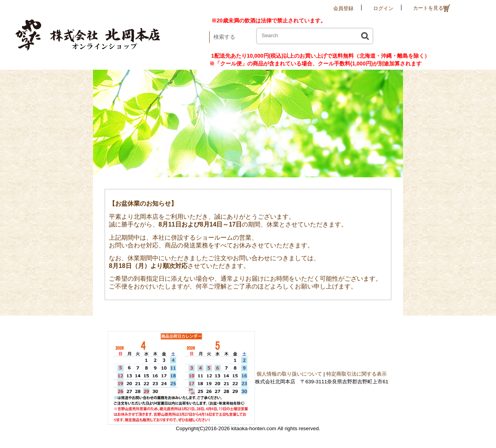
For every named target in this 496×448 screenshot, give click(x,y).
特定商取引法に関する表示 (356, 374)
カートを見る (432, 8)
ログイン (383, 8)
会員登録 (343, 8)
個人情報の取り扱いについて (289, 374)
